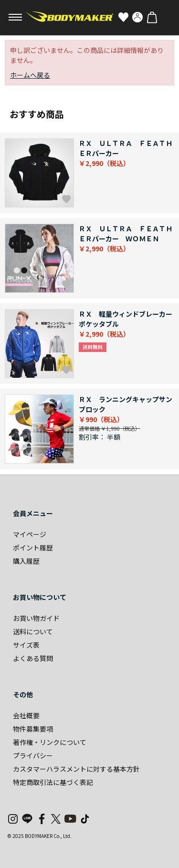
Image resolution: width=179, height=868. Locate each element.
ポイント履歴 (33, 548)
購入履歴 (26, 561)
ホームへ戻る (30, 75)
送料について (33, 631)
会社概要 (26, 715)
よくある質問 (33, 658)
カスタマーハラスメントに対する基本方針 (76, 769)
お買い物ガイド (36, 618)
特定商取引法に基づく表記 (53, 782)
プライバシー (33, 755)
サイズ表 (26, 645)
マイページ (30, 534)
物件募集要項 (33, 729)
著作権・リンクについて (50, 742)
